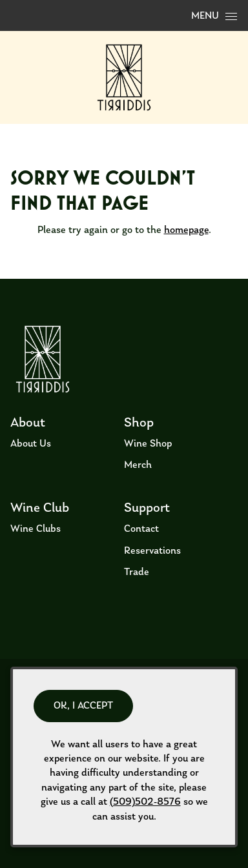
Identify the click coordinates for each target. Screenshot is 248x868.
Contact (141, 529)
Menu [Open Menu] (214, 16)
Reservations (152, 551)
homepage (186, 230)
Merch (138, 465)
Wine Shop (148, 444)
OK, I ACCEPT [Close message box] (83, 706)
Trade (137, 572)
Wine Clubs (36, 529)
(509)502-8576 (145, 802)
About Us (31, 444)
